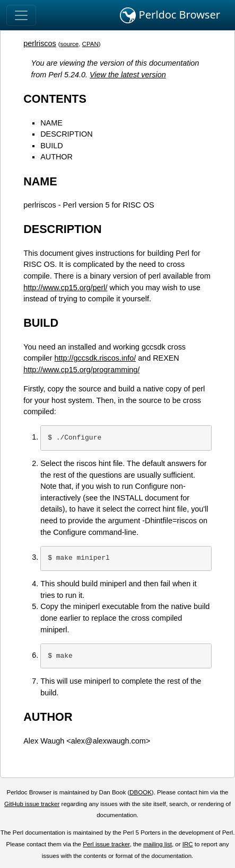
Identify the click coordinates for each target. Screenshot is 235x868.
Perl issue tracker (106, 844)
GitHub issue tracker (32, 804)
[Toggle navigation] (21, 15)
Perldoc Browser (170, 15)
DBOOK (141, 792)
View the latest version (128, 75)
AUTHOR (56, 157)
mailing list (158, 844)
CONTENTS (55, 99)
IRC (188, 844)
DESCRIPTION (66, 134)
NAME (51, 123)
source (70, 44)
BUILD (51, 146)
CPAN (90, 44)
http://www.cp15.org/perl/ (65, 288)
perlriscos (40, 43)
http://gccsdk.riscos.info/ (95, 358)
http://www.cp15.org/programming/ (81, 370)
